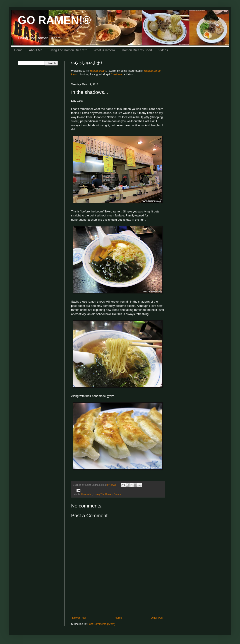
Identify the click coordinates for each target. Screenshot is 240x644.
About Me (36, 50)
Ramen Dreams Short (137, 50)
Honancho (87, 494)
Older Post (157, 618)
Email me (117, 74)
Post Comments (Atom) (101, 624)
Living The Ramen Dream (107, 494)
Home (18, 50)
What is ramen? (105, 50)
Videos (163, 50)
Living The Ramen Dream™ (68, 50)
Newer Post (79, 618)
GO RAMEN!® (54, 20)
